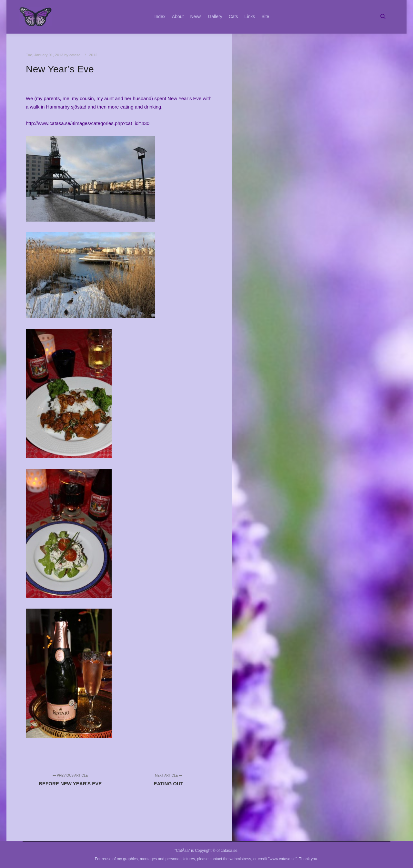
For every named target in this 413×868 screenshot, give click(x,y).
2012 (93, 55)
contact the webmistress (231, 859)
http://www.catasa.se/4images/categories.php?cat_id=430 (88, 123)
